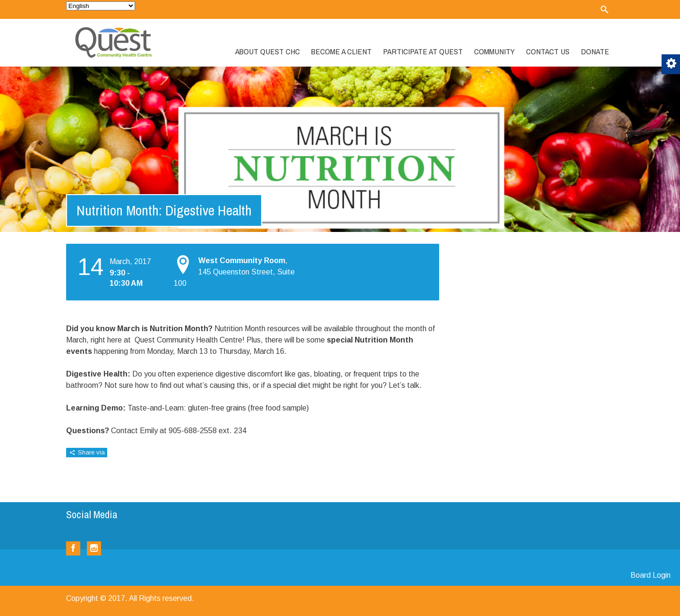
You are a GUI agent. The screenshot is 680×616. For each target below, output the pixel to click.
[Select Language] (101, 6)
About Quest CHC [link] (268, 51)
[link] (604, 9)
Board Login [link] (650, 575)
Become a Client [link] (341, 51)
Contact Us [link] (548, 51)
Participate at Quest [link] (423, 51)
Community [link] (494, 51)
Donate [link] (595, 51)
